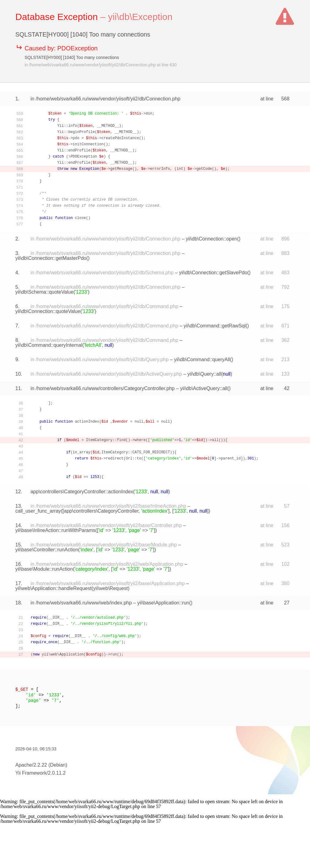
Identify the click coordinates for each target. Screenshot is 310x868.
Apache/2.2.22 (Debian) (41, 765)
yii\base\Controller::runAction (47, 550)
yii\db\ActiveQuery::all (204, 388)
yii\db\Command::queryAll (202, 360)
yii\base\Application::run (163, 603)
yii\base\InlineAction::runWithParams (55, 530)
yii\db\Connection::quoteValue (48, 311)
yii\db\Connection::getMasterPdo (51, 258)
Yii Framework (31, 773)
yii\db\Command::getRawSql (215, 326)
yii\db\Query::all (204, 374)
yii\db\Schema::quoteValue (44, 292)
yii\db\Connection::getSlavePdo (213, 273)
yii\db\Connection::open (212, 239)
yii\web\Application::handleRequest (53, 588)
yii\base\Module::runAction (44, 569)
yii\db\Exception (140, 17)
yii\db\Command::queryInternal (49, 345)
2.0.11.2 (57, 773)
